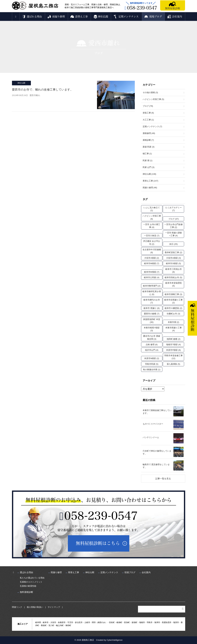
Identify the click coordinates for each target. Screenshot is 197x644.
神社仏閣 (103, 17)
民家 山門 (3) (149, 167)
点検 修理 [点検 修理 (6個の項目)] (152, 345)
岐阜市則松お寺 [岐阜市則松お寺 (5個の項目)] (173, 277)
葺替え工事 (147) (150, 181)
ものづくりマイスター (153, 424)
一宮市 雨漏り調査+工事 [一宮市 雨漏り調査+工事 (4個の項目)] (174, 234)
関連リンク (17, 607)
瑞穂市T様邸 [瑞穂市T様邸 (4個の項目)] (173, 345)
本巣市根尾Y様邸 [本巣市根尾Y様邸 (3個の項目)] (152, 329)
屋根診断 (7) (148, 140)
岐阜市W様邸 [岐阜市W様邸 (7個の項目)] (152, 272)
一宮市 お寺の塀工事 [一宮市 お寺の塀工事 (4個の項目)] (152, 226)
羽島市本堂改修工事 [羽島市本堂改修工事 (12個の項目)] (173, 357)
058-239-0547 (101, 516)
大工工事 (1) (148, 120)
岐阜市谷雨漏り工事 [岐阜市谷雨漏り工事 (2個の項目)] (173, 301)
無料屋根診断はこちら (98, 543)
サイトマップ (54, 607)
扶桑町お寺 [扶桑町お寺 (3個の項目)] (173, 314)
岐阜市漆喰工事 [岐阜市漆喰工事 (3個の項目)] (173, 294)
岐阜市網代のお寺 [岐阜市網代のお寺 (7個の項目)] (152, 301)
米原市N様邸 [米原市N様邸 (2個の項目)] (152, 358)
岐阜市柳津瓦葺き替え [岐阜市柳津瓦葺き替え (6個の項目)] (152, 293)
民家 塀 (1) (148, 160)
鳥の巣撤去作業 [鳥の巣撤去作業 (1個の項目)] (152, 370)
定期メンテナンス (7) (152, 126)
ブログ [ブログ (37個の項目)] (174, 219)
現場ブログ (156, 17)
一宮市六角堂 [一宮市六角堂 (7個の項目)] (152, 236)
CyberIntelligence (114, 640)
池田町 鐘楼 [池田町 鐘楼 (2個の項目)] (174, 339)
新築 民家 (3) (149, 147)
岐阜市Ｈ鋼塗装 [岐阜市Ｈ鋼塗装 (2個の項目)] (173, 308)
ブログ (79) (148, 106)
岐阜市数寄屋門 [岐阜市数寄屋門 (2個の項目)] (152, 286)
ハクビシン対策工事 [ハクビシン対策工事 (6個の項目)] (152, 217)
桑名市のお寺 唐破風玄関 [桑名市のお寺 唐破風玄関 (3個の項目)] (152, 337)
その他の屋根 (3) (150, 92)
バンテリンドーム (151, 437)
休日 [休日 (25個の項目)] (173, 244)
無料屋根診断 (173, 8)
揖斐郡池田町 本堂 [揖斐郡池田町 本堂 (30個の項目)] (152, 321)
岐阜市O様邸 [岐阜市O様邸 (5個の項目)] (173, 263)
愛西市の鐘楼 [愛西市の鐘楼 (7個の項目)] (152, 314)
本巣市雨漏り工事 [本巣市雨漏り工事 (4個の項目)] (174, 329)
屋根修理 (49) (149, 133)
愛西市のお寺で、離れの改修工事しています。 (43, 90)
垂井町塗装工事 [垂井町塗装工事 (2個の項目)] (173, 252)
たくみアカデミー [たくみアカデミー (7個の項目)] (174, 209)
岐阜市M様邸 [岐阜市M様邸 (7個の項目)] (152, 263)
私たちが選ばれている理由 (32, 578)
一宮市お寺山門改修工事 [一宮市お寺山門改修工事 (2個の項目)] (173, 226)
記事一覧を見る (163, 479)
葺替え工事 (81, 17)
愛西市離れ (35, 95)
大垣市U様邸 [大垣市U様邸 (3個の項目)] (174, 258)
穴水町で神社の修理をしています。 (157, 452)
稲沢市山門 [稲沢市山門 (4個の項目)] (152, 350)
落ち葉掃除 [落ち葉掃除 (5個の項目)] (173, 364)
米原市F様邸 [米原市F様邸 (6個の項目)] (173, 350)
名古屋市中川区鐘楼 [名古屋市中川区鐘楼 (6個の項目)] (152, 251)
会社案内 (177, 17)
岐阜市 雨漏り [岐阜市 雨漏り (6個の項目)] (152, 308)
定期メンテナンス (128, 17)
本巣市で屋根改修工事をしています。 (157, 412)
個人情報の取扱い (35, 607)
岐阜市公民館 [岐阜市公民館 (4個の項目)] (152, 277)
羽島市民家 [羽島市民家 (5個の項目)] (152, 364)
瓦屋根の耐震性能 (28, 586)
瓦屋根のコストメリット (31, 582)
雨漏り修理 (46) (150, 188)
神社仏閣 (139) (149, 174)
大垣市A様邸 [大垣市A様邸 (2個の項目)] (152, 258)
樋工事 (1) (147, 154)
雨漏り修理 (59, 17)
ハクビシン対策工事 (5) (153, 99)
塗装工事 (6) (148, 113)
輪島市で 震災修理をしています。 (156, 466)
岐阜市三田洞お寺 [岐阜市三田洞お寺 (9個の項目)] (174, 271)
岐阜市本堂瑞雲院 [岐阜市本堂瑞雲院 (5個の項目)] (174, 284)
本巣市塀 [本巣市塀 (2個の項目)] (174, 322)
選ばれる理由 (34, 17)
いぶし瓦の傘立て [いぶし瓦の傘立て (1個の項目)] (152, 209)
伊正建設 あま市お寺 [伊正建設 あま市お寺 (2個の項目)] (152, 243)
